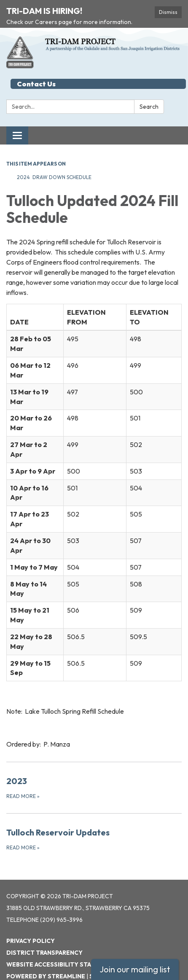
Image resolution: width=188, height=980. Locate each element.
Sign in (100, 958)
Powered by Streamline (46, 958)
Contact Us (36, 66)
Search (149, 88)
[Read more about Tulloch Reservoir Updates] (94, 821)
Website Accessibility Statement (61, 946)
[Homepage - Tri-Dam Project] (94, 34)
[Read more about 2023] (94, 769)
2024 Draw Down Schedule (55, 159)
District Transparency (44, 934)
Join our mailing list (135, 969)
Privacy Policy (31, 923)
